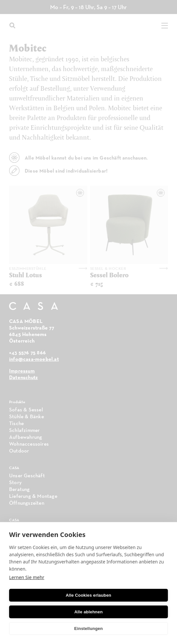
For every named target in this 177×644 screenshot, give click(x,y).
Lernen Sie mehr (27, 577)
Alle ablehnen (88, 612)
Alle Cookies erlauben (88, 595)
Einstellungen (88, 629)
